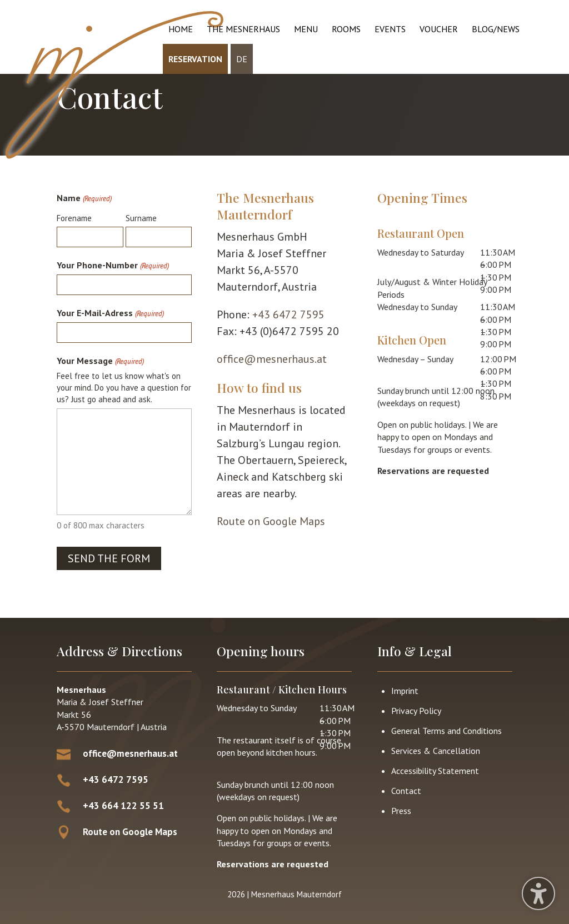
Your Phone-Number (113, 266)
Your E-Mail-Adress (110, 314)
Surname (141, 218)
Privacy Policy (416, 711)
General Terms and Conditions (446, 731)
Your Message (100, 362)
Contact (406, 791)
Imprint (405, 691)
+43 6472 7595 (288, 314)
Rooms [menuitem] (346, 29)
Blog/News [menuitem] (496, 29)
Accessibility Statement (435, 771)
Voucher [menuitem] (439, 29)
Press (401, 811)
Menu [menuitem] (306, 29)
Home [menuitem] (181, 29)
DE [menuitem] (242, 59)
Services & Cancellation (436, 751)
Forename (74, 218)
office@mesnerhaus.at (272, 359)
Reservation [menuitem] (195, 59)
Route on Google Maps (271, 521)
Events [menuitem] (390, 29)
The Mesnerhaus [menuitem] (243, 29)
